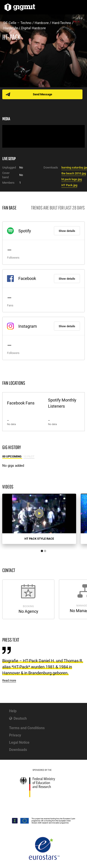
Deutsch (20, 718)
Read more (9, 680)
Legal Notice (19, 742)
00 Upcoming (12, 456)
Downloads (18, 750)
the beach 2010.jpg (74, 173)
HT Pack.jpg (69, 185)
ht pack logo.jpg (72, 179)
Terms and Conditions (27, 728)
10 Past (29, 456)
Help (13, 711)
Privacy (15, 735)
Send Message (42, 94)
